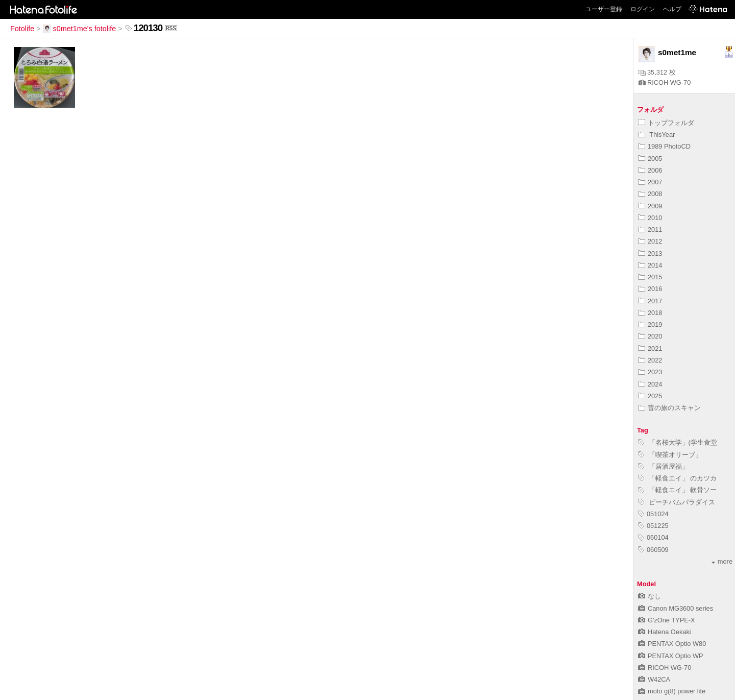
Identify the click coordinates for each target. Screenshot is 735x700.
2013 (650, 254)
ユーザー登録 (604, 9)
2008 (650, 194)
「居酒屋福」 (663, 466)
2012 (650, 241)
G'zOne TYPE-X (667, 620)
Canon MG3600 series (676, 608)
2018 (650, 313)
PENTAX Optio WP (671, 656)
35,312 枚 (657, 72)
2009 (650, 206)
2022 (650, 360)
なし (650, 596)
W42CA (654, 679)
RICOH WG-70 (665, 82)
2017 (650, 301)
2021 (650, 348)
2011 (650, 230)
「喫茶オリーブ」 (670, 455)
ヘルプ (672, 9)
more (722, 561)
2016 (650, 289)
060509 (653, 550)
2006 (650, 170)
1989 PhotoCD (664, 146)
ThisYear (656, 135)
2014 (650, 265)
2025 (650, 396)
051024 (653, 514)
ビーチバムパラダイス (677, 502)
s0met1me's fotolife (80, 29)
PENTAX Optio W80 (672, 644)
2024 (650, 384)
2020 (650, 336)
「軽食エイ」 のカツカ (677, 478)
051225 (653, 526)
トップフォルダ (666, 123)
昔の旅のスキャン (669, 408)
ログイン (643, 9)
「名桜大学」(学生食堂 (678, 442)
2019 (650, 324)
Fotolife (22, 29)
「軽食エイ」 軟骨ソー (677, 490)
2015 (650, 277)
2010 (650, 218)
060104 (653, 537)
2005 (650, 159)
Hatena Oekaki (665, 632)
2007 (650, 182)
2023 (650, 372)
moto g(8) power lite (672, 691)
